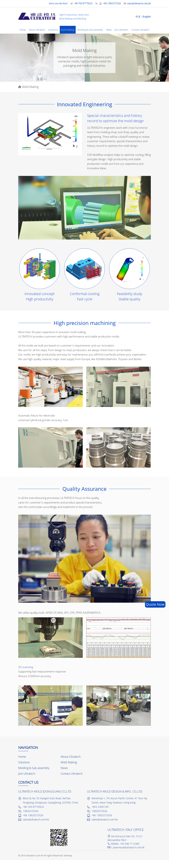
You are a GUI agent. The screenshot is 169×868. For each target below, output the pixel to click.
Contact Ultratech (29, 38)
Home (23, 30)
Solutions (53, 30)
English (147, 17)
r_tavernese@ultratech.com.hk (128, 855)
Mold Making (68, 30)
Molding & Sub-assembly (91, 30)
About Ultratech (37, 30)
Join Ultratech (122, 30)
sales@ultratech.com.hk (139, 3)
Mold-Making (30, 95)
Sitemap (68, 863)
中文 (138, 17)
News (109, 30)
